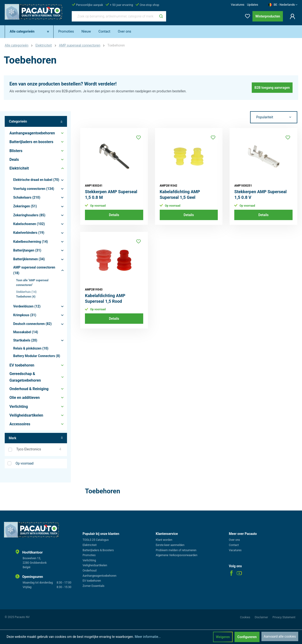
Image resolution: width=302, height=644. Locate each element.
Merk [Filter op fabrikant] (36, 438)
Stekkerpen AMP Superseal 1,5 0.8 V (260, 194)
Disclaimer (262, 617)
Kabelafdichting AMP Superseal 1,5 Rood (105, 298)
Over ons (234, 540)
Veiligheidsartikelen (95, 565)
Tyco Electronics (39, 449)
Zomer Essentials (94, 586)
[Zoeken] (161, 16)
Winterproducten (268, 16)
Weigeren (223, 637)
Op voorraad (25, 463)
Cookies (245, 617)
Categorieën (36, 122)
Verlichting (89, 560)
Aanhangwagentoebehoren (99, 576)
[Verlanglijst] (246, 15)
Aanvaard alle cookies (280, 636)
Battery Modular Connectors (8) (37, 356)
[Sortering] (274, 117)
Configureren (247, 637)
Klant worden (164, 540)
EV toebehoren (92, 581)
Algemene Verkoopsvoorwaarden (177, 555)
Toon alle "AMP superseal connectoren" (32, 283)
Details (114, 215)
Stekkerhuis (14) (26, 292)
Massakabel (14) (26, 332)
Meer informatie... (148, 637)
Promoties (89, 555)
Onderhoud (90, 571)
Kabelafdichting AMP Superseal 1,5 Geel (180, 194)
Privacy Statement (284, 617)
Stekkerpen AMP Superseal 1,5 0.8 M (111, 194)
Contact (234, 545)
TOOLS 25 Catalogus (96, 540)
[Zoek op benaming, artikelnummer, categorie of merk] (114, 16)
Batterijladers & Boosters (98, 550)
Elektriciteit (90, 545)
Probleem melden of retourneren (176, 550)
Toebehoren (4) (26, 297)
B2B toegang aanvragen (272, 88)
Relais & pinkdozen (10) (31, 348)
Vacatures (237, 5)
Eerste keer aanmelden (170, 545)
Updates (253, 5)
